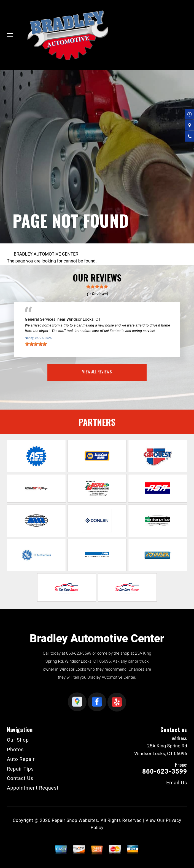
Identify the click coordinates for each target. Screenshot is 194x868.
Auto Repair (21, 759)
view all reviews (97, 371)
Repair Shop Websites (75, 820)
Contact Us (20, 778)
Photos (15, 749)
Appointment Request (33, 788)
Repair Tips (20, 769)
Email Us (177, 783)
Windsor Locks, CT (83, 319)
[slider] (97, 286)
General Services (40, 319)
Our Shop (18, 740)
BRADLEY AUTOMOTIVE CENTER (46, 254)
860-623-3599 (79, 653)
